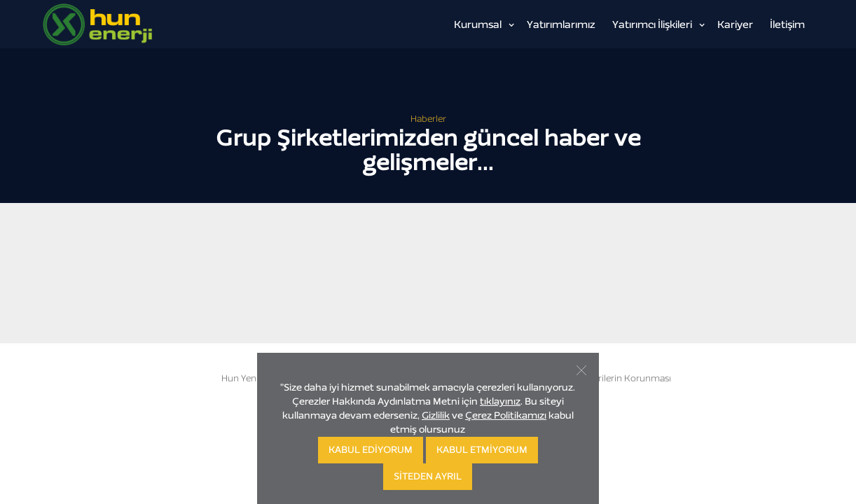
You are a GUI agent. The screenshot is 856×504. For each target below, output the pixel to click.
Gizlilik (436, 415)
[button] (482, 24)
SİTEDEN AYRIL (428, 476)
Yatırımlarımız (561, 24)
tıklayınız (500, 401)
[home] (137, 24)
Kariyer (735, 24)
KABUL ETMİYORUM (482, 450)
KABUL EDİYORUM (371, 450)
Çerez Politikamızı (506, 415)
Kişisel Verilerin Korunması (615, 378)
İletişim (787, 24)
